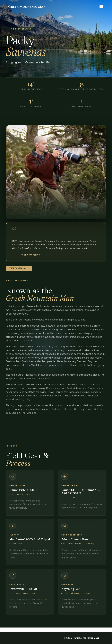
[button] (101, 7)
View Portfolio (19, 268)
